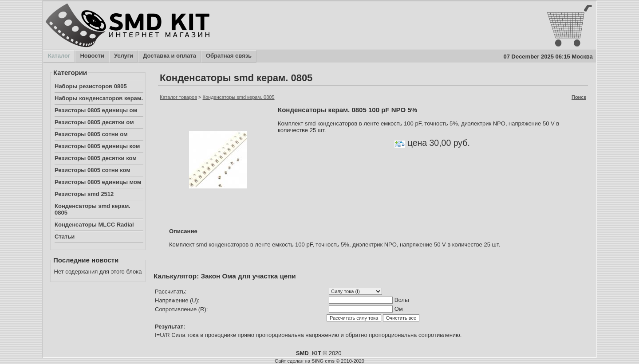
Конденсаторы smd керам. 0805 (93, 209)
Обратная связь (229, 56)
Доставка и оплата (169, 56)
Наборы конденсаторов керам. (99, 98)
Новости (92, 56)
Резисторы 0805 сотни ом (91, 134)
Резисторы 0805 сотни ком (93, 170)
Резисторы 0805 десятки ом (94, 122)
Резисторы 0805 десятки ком (96, 158)
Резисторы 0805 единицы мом (98, 182)
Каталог (59, 56)
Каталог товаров (178, 97)
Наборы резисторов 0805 (91, 86)
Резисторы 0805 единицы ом (96, 110)
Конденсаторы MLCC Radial (94, 225)
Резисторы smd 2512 (84, 194)
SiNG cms (323, 361)
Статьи (65, 237)
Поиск (579, 97)
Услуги (123, 56)
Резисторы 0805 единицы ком (97, 146)
